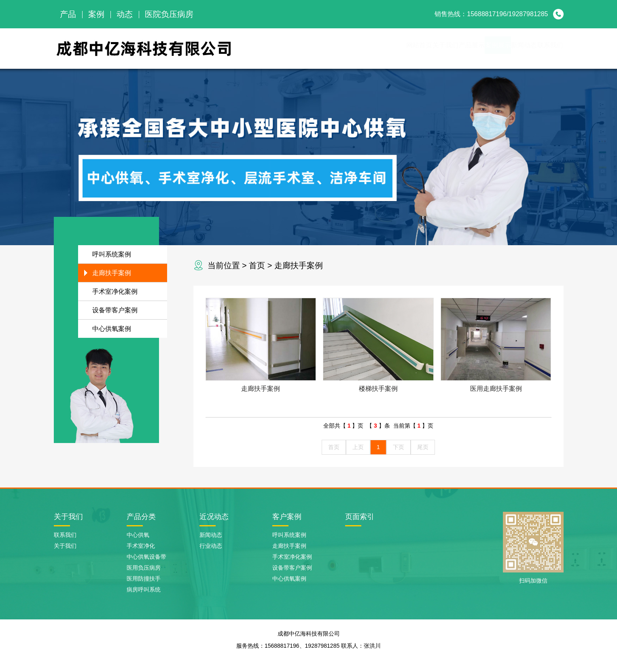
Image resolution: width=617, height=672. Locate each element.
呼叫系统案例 (112, 254)
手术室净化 (141, 546)
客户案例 (287, 517)
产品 (68, 14)
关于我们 (367, 48)
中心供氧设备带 (146, 557)
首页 (257, 265)
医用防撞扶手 (144, 579)
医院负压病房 (169, 14)
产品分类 (141, 517)
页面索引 (360, 517)
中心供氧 (138, 535)
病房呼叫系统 (144, 589)
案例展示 (454, 48)
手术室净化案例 (115, 291)
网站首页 (323, 48)
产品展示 (411, 48)
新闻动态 (498, 48)
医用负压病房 (144, 568)
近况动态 (214, 517)
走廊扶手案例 (299, 265)
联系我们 (542, 48)
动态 (125, 14)
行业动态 (211, 546)
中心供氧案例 (112, 329)
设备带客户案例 (115, 310)
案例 (96, 14)
